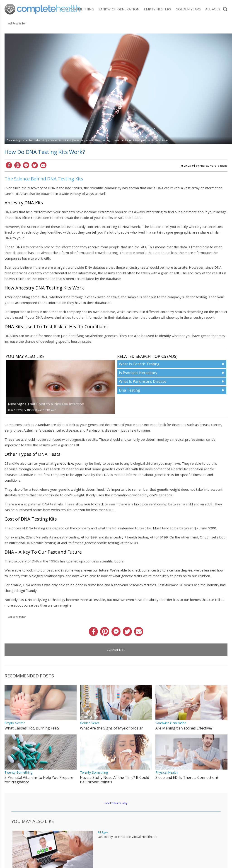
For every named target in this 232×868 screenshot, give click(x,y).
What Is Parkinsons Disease (143, 381)
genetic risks (64, 463)
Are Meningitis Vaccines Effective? (184, 728)
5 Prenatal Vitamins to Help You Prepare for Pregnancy (39, 780)
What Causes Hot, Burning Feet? (32, 728)
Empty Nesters (157, 9)
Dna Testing (129, 390)
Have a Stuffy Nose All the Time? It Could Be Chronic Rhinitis (115, 780)
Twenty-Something (76, 9)
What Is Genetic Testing (139, 364)
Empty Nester (15, 723)
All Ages (213, 9)
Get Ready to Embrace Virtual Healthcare (128, 837)
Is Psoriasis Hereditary (138, 373)
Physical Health (167, 772)
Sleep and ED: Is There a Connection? (187, 777)
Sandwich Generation (119, 9)
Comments (116, 650)
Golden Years (188, 9)
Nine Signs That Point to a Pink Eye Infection (46, 404)
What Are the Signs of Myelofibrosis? (111, 728)
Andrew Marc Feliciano (214, 166)
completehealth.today (116, 803)
